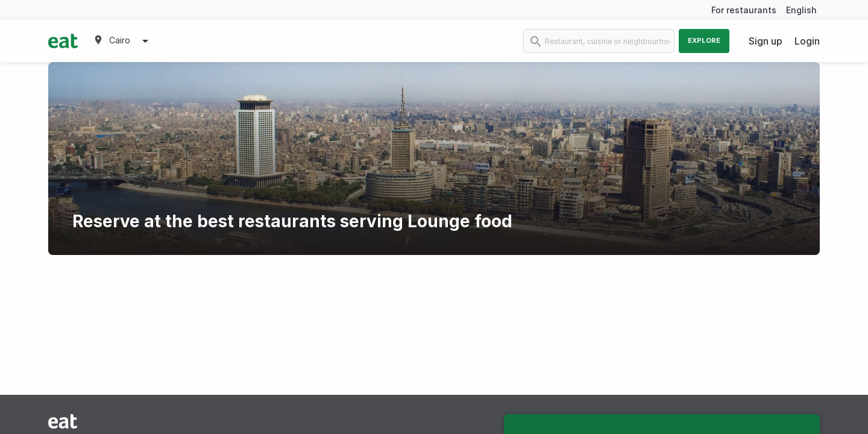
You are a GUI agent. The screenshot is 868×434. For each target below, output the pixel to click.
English (801, 10)
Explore (704, 40)
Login (807, 41)
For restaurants (744, 10)
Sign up (766, 41)
